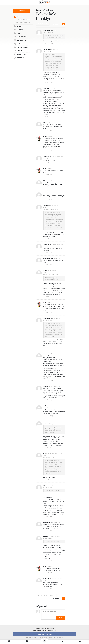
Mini (44, 137)
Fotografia (19, 51)
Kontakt (35, 637)
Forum (39, 10)
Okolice (18, 26)
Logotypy (45, 637)
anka (45, 123)
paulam (46, 386)
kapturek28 (47, 49)
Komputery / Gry (21, 40)
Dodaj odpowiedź (43, 24)
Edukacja (18, 30)
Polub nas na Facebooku (44, 634)
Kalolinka (46, 88)
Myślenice (19, 17)
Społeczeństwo (20, 37)
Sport (17, 44)
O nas (40, 637)
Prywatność (52, 637)
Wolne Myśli (19, 58)
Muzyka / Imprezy (21, 47)
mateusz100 (47, 156)
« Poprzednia (55, 24)
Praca (17, 33)
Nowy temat (21, 11)
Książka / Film (20, 54)
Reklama (29, 637)
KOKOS (45, 205)
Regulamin (60, 637)
